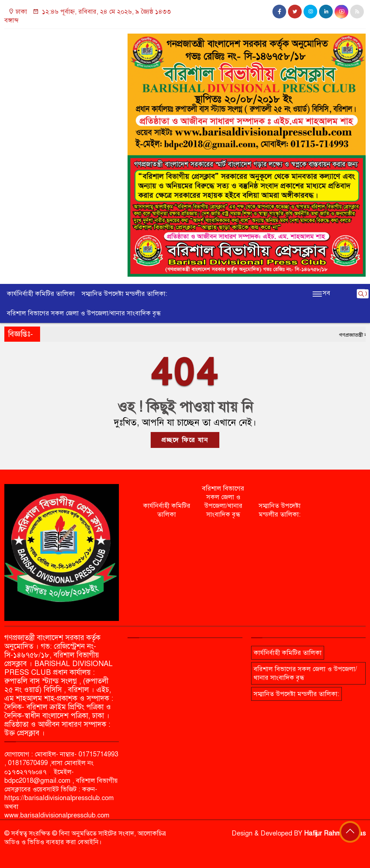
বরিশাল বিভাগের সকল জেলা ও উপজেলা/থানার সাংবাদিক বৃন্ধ (84, 313)
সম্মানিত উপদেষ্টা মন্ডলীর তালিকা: (124, 294)
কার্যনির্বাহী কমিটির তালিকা (41, 294)
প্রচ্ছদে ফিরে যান (185, 440)
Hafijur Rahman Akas (335, 833)
